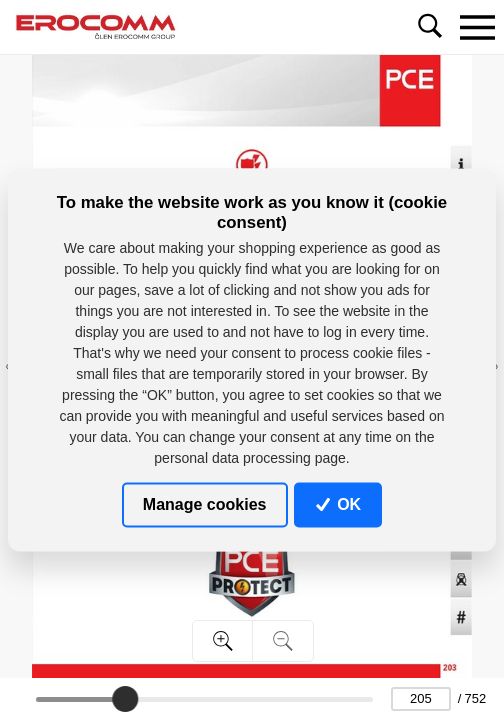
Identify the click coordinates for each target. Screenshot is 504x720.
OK (339, 504)
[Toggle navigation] (477, 27)
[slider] (125, 699)
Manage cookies (205, 504)
